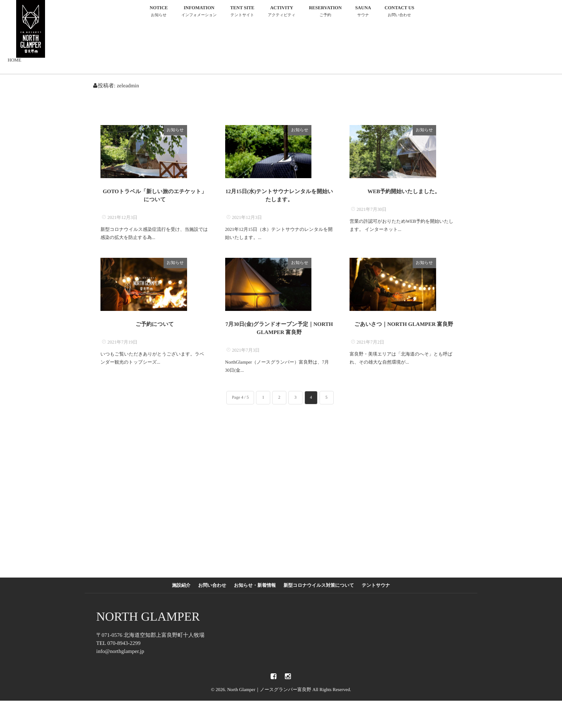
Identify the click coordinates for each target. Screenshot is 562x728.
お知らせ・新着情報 (255, 613)
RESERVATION (325, 12)
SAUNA (363, 12)
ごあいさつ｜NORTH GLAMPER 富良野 (404, 352)
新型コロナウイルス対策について (319, 613)
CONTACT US (399, 12)
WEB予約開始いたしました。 (404, 205)
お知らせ (197, 130)
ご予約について (155, 352)
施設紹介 (181, 613)
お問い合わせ (212, 613)
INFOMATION (199, 12)
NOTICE (159, 12)
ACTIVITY (282, 12)
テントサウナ (376, 613)
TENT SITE (242, 12)
